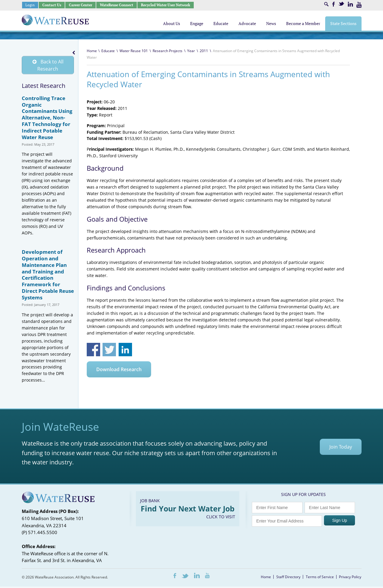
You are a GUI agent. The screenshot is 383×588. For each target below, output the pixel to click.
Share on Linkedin (125, 350)
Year (191, 51)
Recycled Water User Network (166, 5)
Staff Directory (288, 578)
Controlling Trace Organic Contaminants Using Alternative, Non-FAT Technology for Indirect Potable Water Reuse (47, 119)
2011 (204, 51)
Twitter (341, 4)
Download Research (119, 369)
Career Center (80, 5)
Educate (108, 51)
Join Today (341, 448)
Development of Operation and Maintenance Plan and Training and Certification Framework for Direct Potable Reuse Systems (48, 276)
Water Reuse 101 (134, 51)
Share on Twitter (109, 350)
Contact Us (52, 5)
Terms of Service (320, 578)
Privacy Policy (350, 578)
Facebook (334, 4)
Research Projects (168, 51)
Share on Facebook (93, 350)
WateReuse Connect (117, 5)
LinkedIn (350, 4)
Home (92, 51)
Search (326, 4)
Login (30, 5)
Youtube (359, 5)
